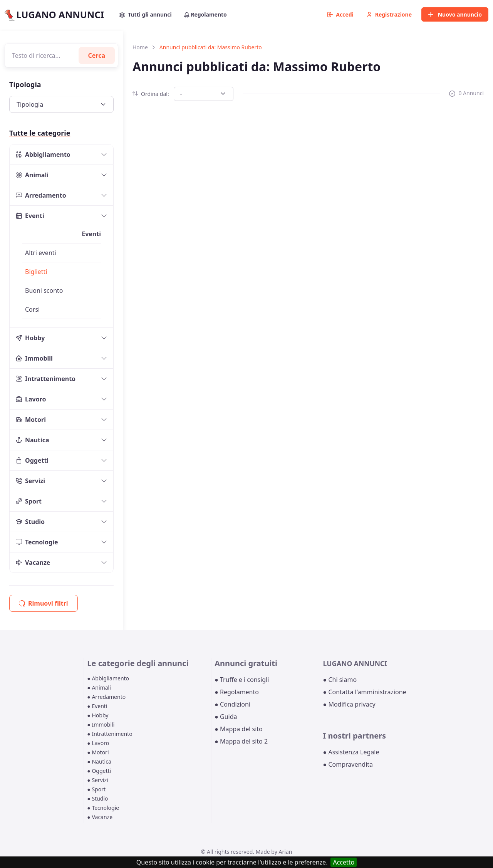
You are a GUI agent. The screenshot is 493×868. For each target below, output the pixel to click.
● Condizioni (232, 704)
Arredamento (41, 195)
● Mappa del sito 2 (241, 741)
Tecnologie (37, 542)
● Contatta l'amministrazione (365, 692)
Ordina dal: (151, 94)
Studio (30, 522)
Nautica (33, 440)
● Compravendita (348, 764)
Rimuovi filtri (44, 603)
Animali (32, 175)
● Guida (226, 717)
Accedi (340, 14)
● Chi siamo (340, 680)
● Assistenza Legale (351, 752)
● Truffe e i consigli (242, 680)
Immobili (34, 358)
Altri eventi (41, 253)
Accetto (344, 862)
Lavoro (31, 399)
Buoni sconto (44, 290)
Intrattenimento (46, 379)
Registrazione (389, 14)
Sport (29, 501)
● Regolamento (237, 692)
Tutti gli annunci (146, 14)
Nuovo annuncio (455, 14)
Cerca (97, 55)
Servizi (30, 481)
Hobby (30, 338)
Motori (31, 420)
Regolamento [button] (205, 14)
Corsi (32, 309)
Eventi (30, 216)
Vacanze (33, 562)
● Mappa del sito (239, 729)
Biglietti (36, 272)
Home (140, 47)
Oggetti (32, 460)
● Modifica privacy (349, 704)
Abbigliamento (43, 154)
